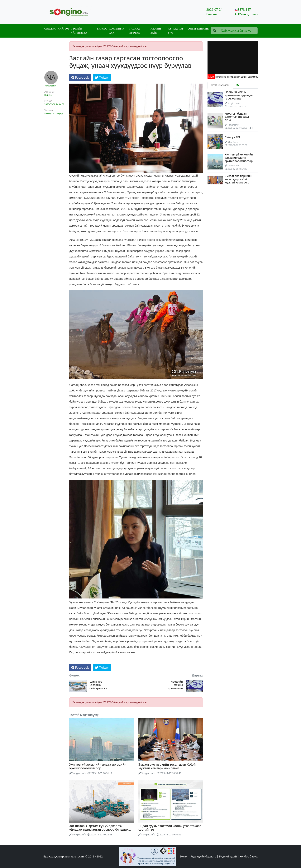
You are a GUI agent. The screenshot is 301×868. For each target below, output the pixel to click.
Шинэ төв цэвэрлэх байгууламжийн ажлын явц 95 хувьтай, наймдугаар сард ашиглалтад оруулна (100, 685)
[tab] (238, 85)
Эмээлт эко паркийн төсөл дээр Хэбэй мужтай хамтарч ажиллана (167, 766)
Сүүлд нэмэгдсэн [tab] (220, 85)
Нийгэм (63, 29)
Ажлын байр (156, 31)
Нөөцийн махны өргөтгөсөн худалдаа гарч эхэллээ (173, 685)
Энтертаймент (199, 29)
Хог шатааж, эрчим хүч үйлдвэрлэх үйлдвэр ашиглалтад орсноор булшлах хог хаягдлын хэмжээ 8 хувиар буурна (99, 829)
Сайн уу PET (233, 137)
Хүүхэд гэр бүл (176, 31)
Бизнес (102, 29)
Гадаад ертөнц (135, 31)
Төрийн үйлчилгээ (79, 31)
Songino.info (79, 773)
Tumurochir (50, 86)
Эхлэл (184, 856)
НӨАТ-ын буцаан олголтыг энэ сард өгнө (237, 117)
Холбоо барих (249, 856)
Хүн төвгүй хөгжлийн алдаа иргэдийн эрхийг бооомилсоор (98, 766)
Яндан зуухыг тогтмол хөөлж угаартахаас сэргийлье (170, 828)
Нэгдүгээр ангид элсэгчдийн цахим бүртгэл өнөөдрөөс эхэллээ (255, 77)
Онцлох (50, 29)
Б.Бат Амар (233, 142)
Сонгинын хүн (117, 31)
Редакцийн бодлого (203, 856)
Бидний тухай (228, 856)
